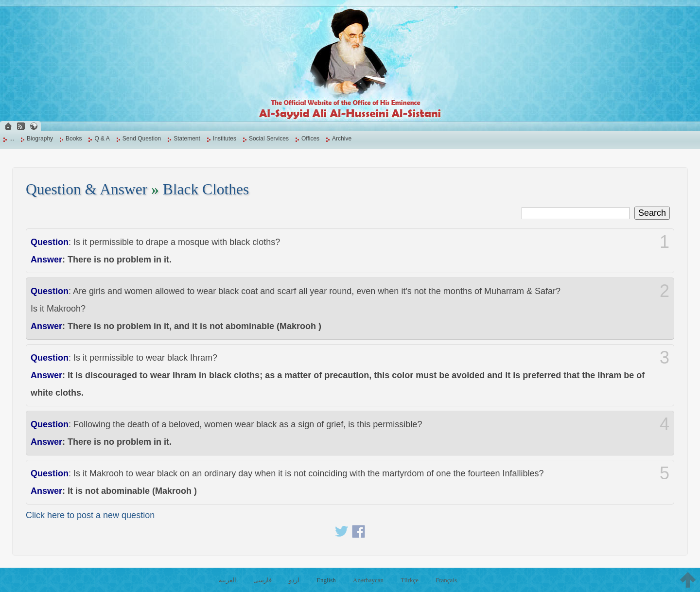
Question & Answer (87, 189)
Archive (342, 139)
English (326, 580)
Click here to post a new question (90, 515)
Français (446, 580)
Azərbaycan (368, 580)
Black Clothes (206, 189)
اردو (294, 580)
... (12, 139)
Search (652, 213)
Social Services (269, 139)
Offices (310, 139)
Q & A (102, 139)
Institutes (225, 139)
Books (74, 139)
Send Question (142, 139)
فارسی (262, 580)
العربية (227, 580)
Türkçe (410, 580)
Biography (40, 139)
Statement (187, 139)
